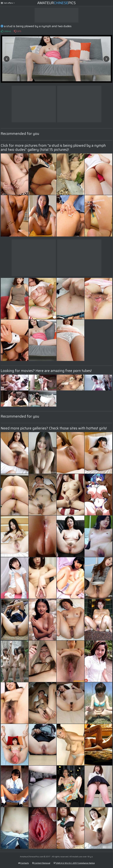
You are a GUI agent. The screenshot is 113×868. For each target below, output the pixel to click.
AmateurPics (56, 3)
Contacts (24, 863)
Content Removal (41, 863)
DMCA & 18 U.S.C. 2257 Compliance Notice (74, 863)
